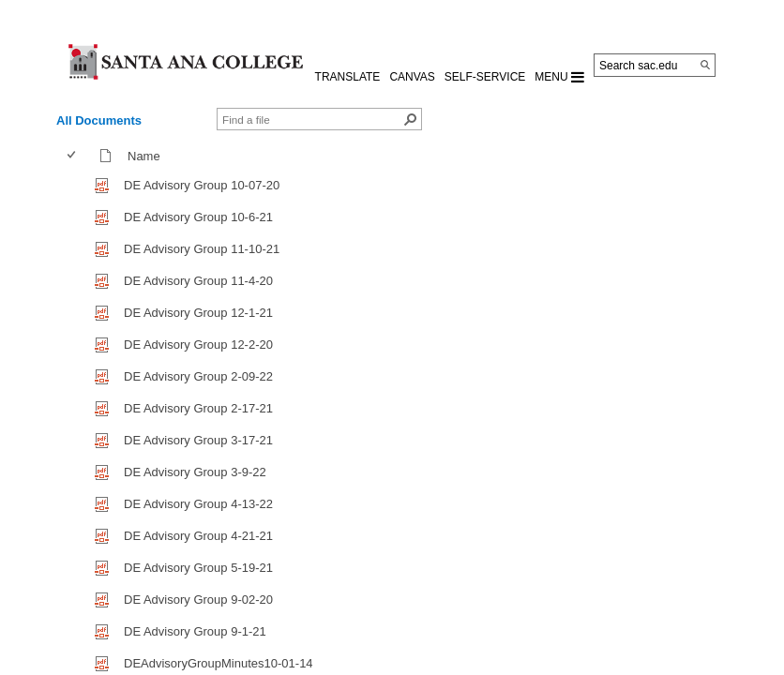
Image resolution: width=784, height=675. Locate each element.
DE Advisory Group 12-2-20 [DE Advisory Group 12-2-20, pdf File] (198, 345)
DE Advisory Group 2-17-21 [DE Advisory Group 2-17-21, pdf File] (198, 408)
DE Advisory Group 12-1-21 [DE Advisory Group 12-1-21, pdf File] (198, 313)
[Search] (705, 65)
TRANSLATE (348, 77)
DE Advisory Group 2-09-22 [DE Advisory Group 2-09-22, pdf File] (198, 376)
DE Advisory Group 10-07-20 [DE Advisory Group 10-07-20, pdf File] (202, 185)
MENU (559, 77)
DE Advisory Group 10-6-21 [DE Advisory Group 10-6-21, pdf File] (198, 217)
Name (148, 156)
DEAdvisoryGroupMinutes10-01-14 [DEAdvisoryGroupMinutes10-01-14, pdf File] (219, 663)
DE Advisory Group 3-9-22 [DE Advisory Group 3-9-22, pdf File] (195, 472)
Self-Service (485, 77)
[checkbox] (71, 155)
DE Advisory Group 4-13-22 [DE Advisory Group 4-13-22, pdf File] (198, 504)
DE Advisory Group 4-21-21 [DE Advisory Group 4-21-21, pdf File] (198, 536)
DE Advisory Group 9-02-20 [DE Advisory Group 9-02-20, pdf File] (198, 600)
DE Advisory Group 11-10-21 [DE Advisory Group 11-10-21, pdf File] (202, 249)
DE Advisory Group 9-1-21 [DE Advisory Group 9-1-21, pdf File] (195, 631)
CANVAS (412, 77)
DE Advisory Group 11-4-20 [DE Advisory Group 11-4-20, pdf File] (198, 281)
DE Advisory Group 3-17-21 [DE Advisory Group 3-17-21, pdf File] (198, 440)
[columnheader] (75, 156)
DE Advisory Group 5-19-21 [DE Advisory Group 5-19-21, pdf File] (198, 568)
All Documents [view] (99, 120)
